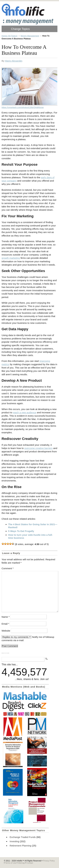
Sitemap (21, 863)
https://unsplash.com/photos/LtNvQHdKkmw (23, 107)
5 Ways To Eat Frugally (21, 531)
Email (5, 624)
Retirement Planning (20, 846)
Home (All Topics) (10, 36)
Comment (8, 568)
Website (6, 631)
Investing (14, 841)
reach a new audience (25, 412)
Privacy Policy (49, 861)
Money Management (30, 36)
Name (6, 617)
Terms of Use (11, 863)
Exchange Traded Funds (23, 837)
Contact (30, 863)
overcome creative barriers (38, 448)
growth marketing (11, 258)
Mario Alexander (14, 61)
